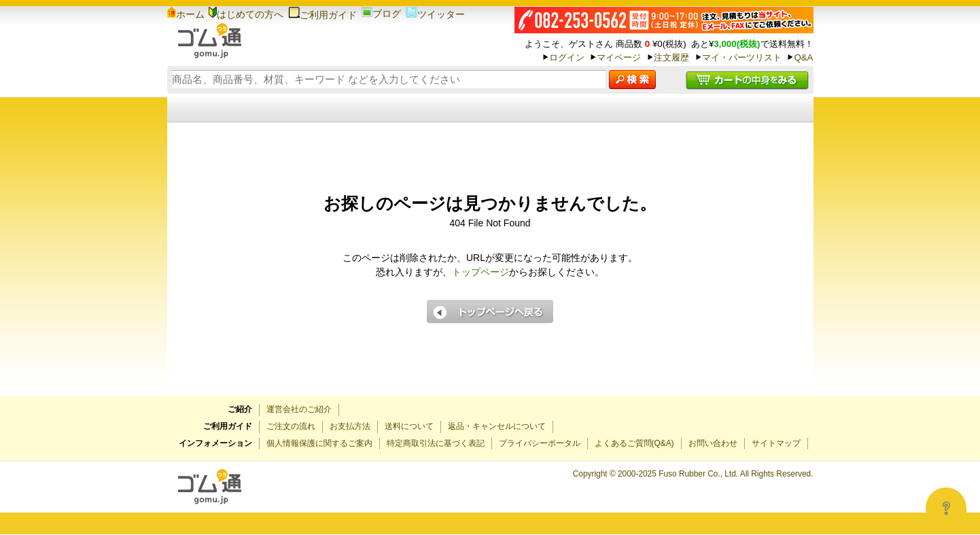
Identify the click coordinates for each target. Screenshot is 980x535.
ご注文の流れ (291, 426)
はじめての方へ (246, 14)
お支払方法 (350, 426)
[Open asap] (946, 508)
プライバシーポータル (540, 443)
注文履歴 (671, 57)
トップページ (480, 272)
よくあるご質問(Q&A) (634, 443)
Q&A (803, 57)
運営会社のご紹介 (299, 409)
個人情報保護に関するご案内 (319, 443)
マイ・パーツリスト (742, 57)
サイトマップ (776, 443)
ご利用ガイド (322, 15)
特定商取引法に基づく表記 (436, 443)
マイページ (619, 57)
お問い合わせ (713, 443)
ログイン (567, 57)
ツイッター (435, 14)
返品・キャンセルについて (497, 426)
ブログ (381, 14)
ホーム (186, 14)
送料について (409, 426)
